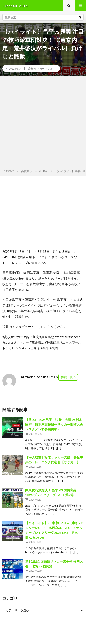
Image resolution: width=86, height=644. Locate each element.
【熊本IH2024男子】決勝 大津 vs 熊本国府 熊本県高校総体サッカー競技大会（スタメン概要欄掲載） (54, 424)
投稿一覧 (67, 377)
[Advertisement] (43, 124)
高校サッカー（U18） (42, 68)
